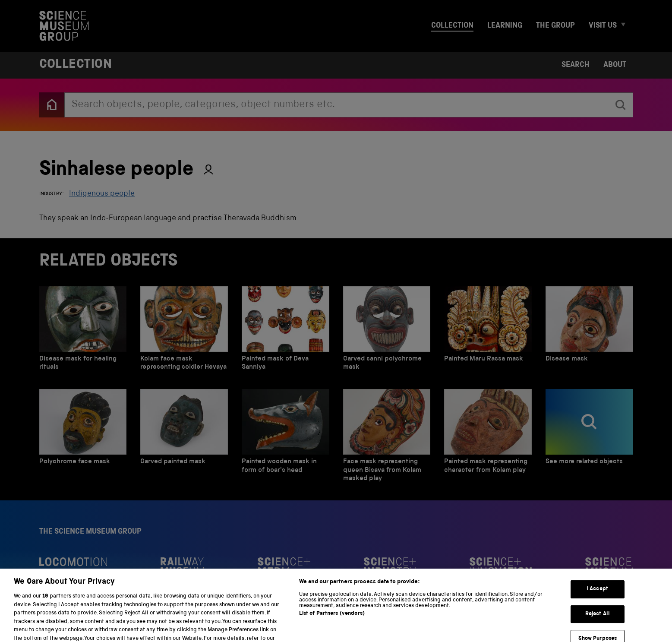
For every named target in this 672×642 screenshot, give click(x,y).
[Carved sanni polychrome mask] (387, 331)
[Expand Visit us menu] (627, 26)
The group (555, 26)
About (615, 65)
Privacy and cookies (70, 623)
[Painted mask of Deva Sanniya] (286, 331)
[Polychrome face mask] (83, 438)
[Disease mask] (589, 331)
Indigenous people (102, 194)
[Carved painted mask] (184, 438)
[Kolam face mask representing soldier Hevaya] (184, 331)
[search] (621, 105)
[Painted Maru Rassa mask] (488, 331)
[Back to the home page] (52, 105)
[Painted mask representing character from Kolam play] (488, 438)
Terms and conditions (141, 623)
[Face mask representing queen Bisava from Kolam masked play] (387, 438)
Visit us (603, 26)
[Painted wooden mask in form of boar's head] (286, 438)
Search (576, 65)
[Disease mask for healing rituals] (83, 331)
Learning (505, 26)
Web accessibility (208, 623)
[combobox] (337, 105)
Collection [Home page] (76, 65)
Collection (452, 26)
